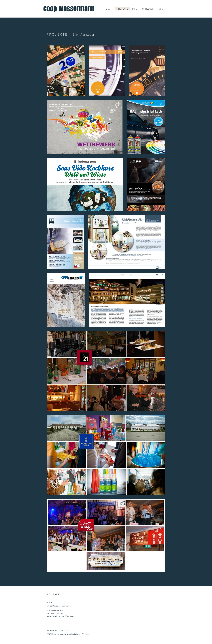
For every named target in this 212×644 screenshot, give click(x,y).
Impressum (52, 630)
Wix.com (86, 634)
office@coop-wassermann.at (60, 606)
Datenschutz (65, 630)
